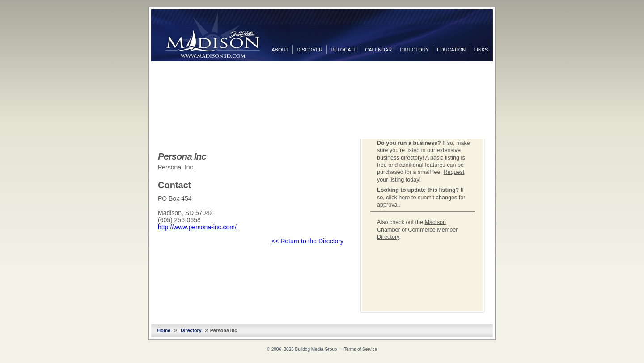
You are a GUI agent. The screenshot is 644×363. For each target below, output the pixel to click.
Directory (415, 50)
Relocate (343, 50)
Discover (310, 50)
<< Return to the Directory (307, 241)
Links (481, 50)
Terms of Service (360, 349)
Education (451, 50)
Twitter (502, 84)
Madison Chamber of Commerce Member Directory (417, 230)
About (280, 50)
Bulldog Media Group (316, 349)
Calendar (378, 50)
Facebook (502, 70)
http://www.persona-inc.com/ (197, 227)
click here (398, 198)
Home (164, 330)
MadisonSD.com (213, 35)
